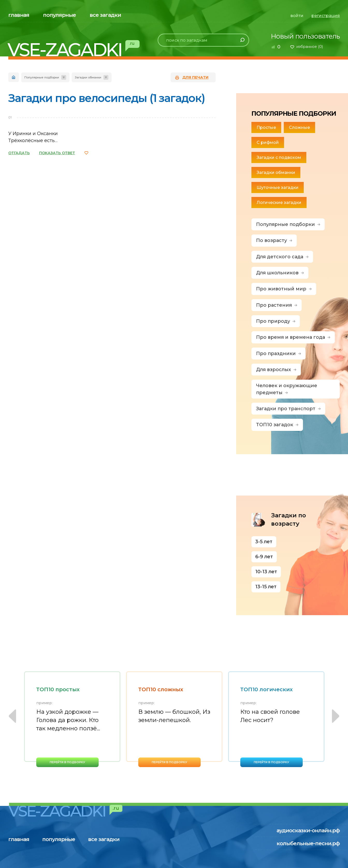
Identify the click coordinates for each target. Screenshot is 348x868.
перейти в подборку (67, 762)
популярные (59, 15)
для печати (195, 77)
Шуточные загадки (278, 187)
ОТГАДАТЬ (19, 153)
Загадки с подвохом (279, 157)
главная (19, 15)
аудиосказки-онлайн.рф (308, 830)
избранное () (310, 47)
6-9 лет (264, 557)
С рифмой (268, 142)
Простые (266, 127)
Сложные (299, 127)
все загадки (105, 15)
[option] (72, 719)
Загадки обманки (276, 172)
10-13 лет (266, 572)
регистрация (326, 16)
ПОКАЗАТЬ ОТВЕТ (57, 153)
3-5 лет (264, 542)
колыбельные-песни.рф (308, 843)
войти (297, 16)
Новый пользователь (305, 36)
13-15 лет (266, 587)
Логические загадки (279, 203)
